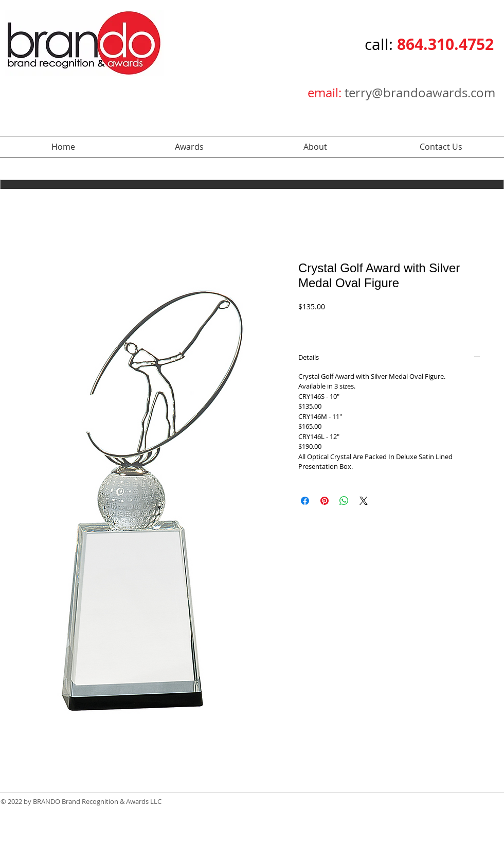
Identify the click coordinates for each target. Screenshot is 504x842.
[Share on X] (364, 501)
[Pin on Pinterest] (325, 501)
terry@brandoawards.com (420, 93)
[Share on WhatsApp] (344, 501)
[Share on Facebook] (305, 501)
